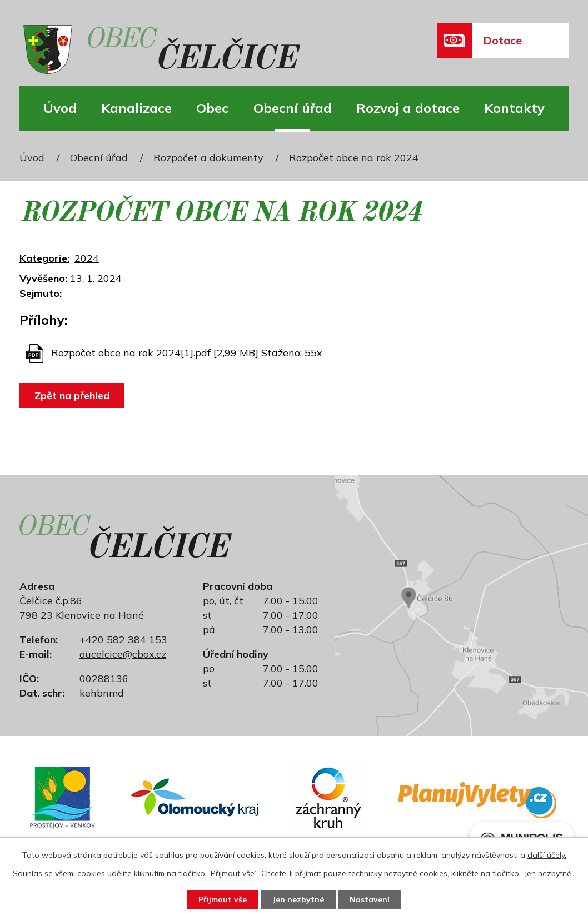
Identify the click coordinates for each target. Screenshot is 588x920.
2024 (87, 258)
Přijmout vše (223, 899)
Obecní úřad (293, 108)
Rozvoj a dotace (408, 108)
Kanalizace (136, 108)
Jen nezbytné (298, 899)
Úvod (60, 108)
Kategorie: (44, 258)
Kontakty (514, 108)
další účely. (547, 855)
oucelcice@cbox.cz (123, 654)
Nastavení (370, 899)
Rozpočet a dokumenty (208, 158)
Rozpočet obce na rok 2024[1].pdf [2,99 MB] (155, 353)
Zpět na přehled (72, 396)
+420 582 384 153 (123, 640)
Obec (212, 108)
